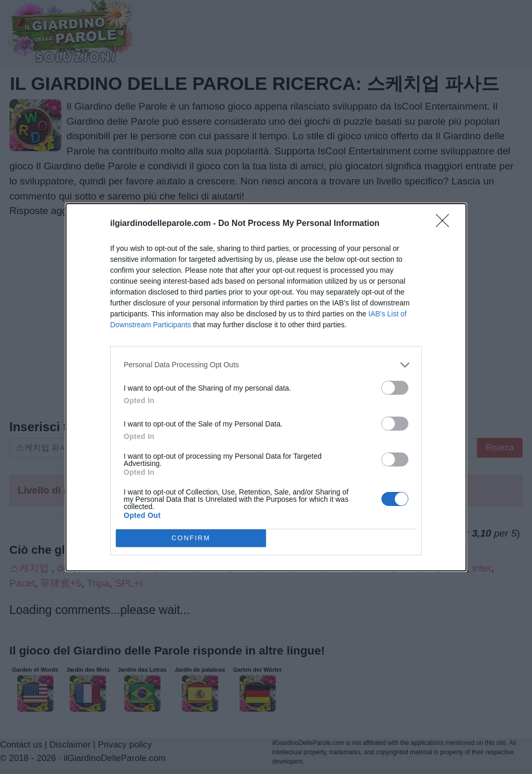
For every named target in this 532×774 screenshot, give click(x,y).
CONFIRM (191, 538)
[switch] (395, 388)
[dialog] (266, 387)
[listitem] (266, 365)
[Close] (446, 224)
